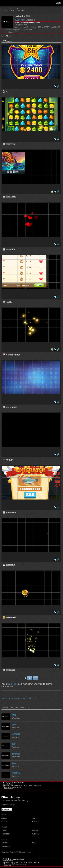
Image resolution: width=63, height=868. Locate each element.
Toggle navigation (4, 3)
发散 (14, 715)
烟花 (14, 744)
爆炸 (14, 725)
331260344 (20, 20)
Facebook (6, 834)
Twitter (4, 830)
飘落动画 (16, 754)
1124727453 (11, 618)
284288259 (10, 565)
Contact (5, 821)
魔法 (14, 763)
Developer (6, 846)
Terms (35, 818)
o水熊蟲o (10, 460)
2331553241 (11, 197)
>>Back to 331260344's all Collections (19, 698)
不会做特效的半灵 (13, 355)
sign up (14, 684)
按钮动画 (16, 773)
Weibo (35, 830)
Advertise (5, 843)
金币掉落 (16, 734)
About (4, 818)
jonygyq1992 (11, 407)
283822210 (10, 144)
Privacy (35, 821)
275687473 (10, 249)
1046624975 (11, 512)
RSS (34, 843)
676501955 (10, 670)
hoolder (9, 302)
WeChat (36, 834)
